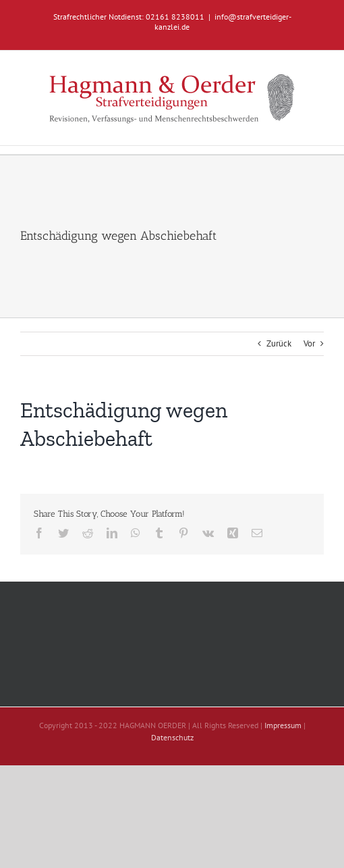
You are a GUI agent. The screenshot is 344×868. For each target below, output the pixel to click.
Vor (309, 343)
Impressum (283, 725)
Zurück (279, 343)
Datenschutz (172, 737)
